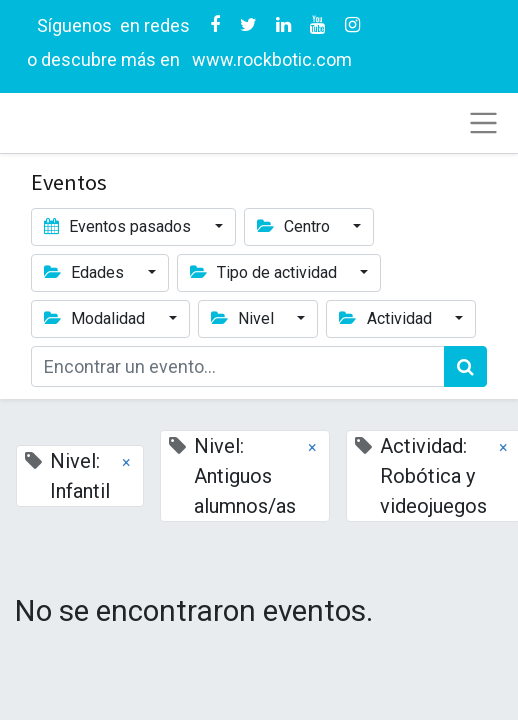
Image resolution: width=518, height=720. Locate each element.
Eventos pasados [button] (119, 226)
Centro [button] (295, 226)
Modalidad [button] (96, 318)
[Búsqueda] (465, 366)
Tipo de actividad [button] (265, 272)
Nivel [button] (244, 318)
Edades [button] (86, 272)
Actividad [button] (387, 318)
